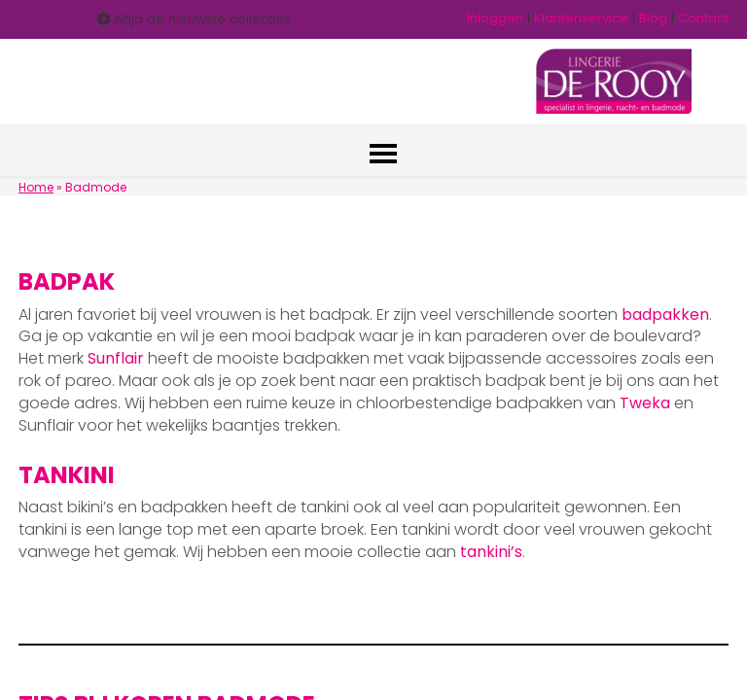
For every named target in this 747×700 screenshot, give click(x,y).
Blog (653, 18)
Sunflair (116, 358)
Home (36, 187)
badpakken (665, 315)
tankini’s (491, 552)
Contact (703, 18)
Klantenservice (581, 18)
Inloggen (495, 18)
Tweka (645, 403)
